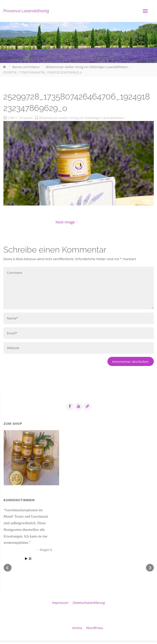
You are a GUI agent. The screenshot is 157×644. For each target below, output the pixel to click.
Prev (8, 568)
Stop (30, 559)
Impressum (60, 603)
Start (26, 559)
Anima (77, 628)
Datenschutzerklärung (89, 603)
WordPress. (95, 628)
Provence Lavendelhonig (26, 11)
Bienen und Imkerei (26, 67)
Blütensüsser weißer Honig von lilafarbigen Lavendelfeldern (87, 67)
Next (150, 568)
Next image (67, 222)
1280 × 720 (16, 118)
